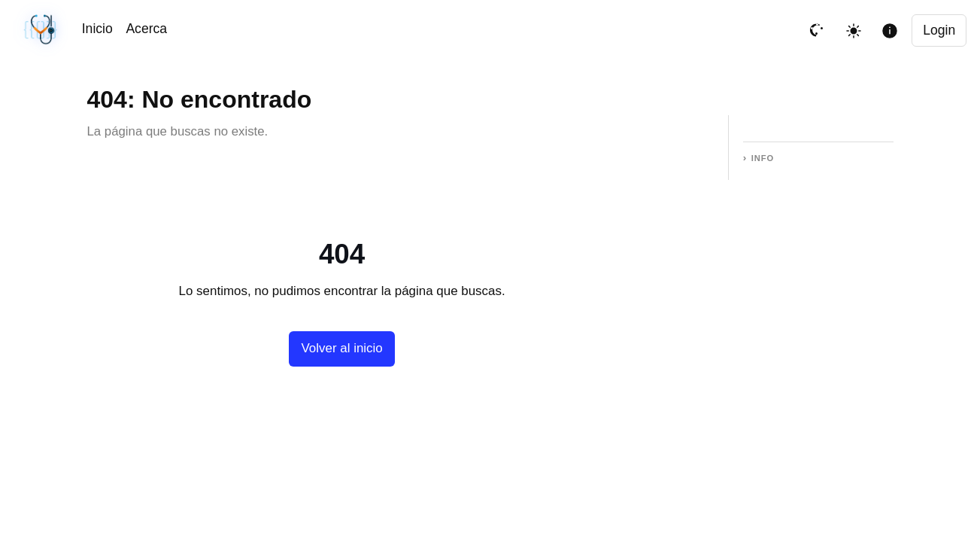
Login (939, 30)
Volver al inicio (341, 348)
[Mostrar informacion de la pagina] (890, 31)
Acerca (146, 29)
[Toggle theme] (854, 31)
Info (763, 158)
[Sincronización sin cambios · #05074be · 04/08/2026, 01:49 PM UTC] (42, 30)
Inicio (97, 29)
